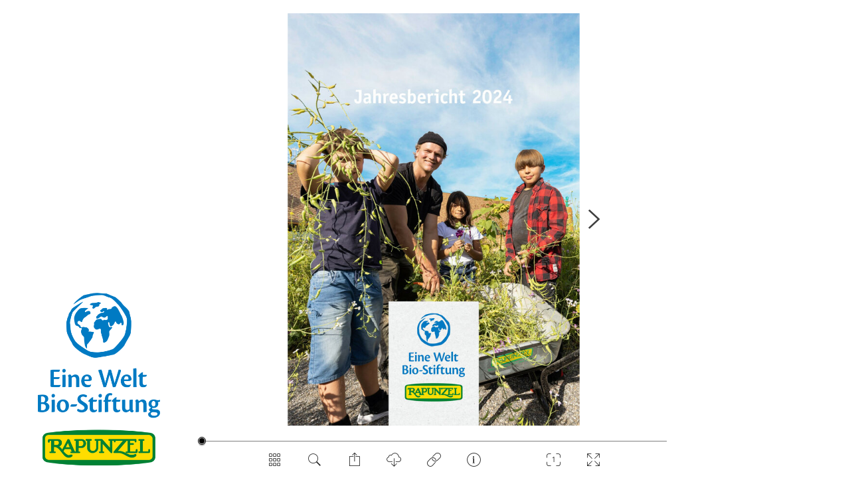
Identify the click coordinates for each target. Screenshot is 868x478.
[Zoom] (554, 465)
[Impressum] (474, 465)
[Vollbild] (594, 465)
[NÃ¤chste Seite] (594, 219)
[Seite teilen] (355, 465)
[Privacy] (434, 465)
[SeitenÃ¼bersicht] (275, 465)
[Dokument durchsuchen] (315, 465)
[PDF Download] (394, 465)
